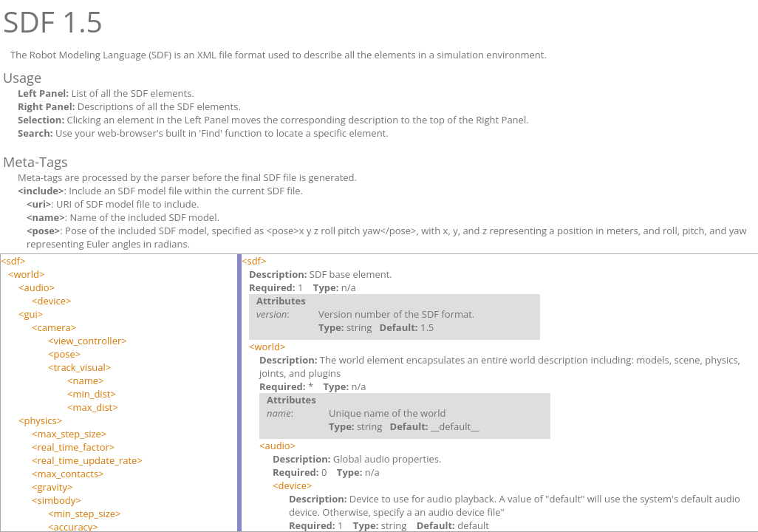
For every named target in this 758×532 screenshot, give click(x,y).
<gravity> (52, 487)
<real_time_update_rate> (87, 460)
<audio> (37, 287)
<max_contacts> (68, 474)
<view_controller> (88, 341)
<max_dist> (93, 407)
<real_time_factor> (73, 447)
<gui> (31, 314)
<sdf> (13, 261)
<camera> (54, 327)
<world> (26, 274)
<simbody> (57, 500)
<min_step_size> (85, 514)
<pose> (64, 354)
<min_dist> (92, 394)
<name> (85, 381)
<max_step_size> (69, 434)
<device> (51, 301)
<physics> (40, 420)
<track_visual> (79, 367)
